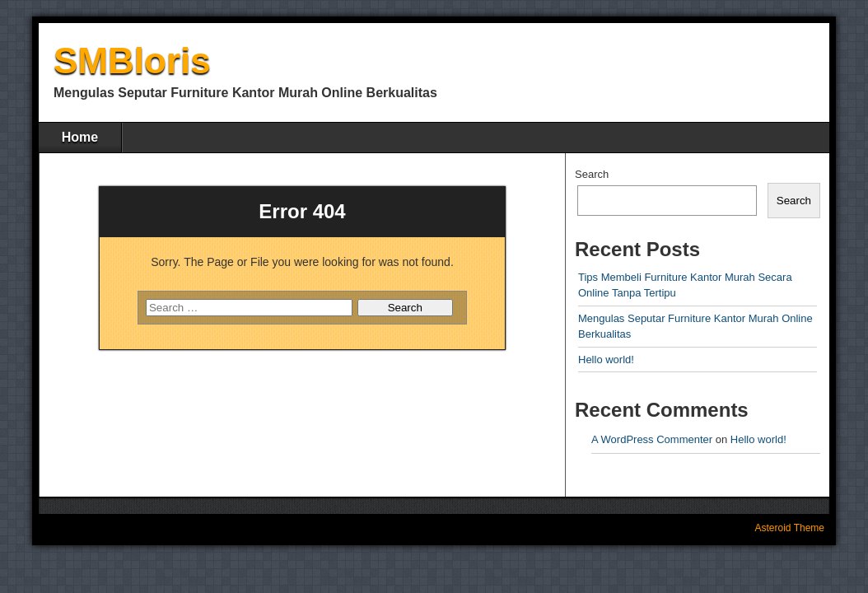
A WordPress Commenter (652, 439)
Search (592, 174)
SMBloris (132, 61)
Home (80, 137)
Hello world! (606, 360)
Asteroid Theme (790, 528)
